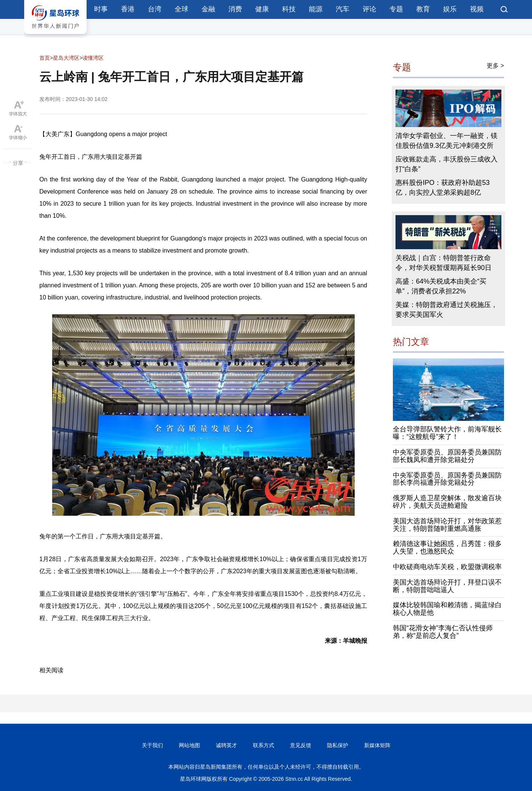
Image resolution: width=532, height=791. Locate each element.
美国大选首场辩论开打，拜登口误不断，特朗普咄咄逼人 (447, 586)
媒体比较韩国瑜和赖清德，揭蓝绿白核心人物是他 (447, 609)
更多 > (495, 66)
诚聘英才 (226, 745)
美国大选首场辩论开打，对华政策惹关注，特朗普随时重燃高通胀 (447, 525)
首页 (45, 58)
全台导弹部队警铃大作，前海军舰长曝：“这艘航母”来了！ (447, 433)
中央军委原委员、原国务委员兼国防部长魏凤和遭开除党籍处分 (447, 456)
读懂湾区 (93, 58)
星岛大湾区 (66, 58)
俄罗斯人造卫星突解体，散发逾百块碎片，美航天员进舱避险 (447, 502)
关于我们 (152, 745)
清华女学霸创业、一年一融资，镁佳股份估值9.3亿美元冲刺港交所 (447, 141)
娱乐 (450, 9)
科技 (289, 9)
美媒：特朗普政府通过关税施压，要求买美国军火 (447, 310)
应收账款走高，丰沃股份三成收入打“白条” (447, 164)
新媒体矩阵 (377, 745)
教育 (423, 9)
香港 (128, 9)
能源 (316, 9)
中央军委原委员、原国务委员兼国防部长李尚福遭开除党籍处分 (447, 479)
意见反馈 (301, 745)
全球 (181, 9)
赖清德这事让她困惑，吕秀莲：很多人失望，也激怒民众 (447, 547)
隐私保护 (338, 745)
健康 (262, 9)
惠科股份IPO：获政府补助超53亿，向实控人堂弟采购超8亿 (443, 188)
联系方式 (264, 745)
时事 (101, 9)
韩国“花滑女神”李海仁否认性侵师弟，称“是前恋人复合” (443, 632)
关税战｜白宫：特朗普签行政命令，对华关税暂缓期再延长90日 (444, 263)
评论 (369, 9)
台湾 (155, 9)
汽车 (343, 9)
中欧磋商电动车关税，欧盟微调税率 (447, 567)
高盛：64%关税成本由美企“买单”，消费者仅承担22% (441, 286)
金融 (208, 9)
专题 (396, 9)
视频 (477, 9)
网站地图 (189, 745)
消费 (235, 9)
